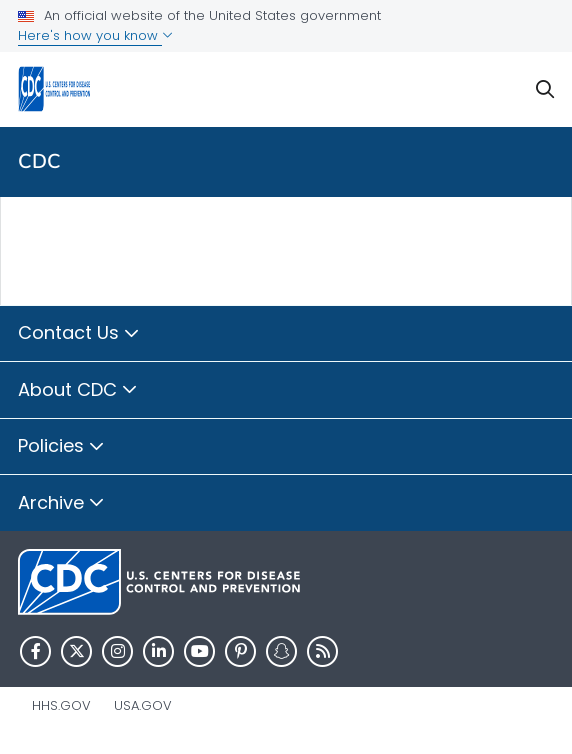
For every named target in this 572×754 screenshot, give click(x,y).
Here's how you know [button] (95, 35)
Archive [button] (61, 504)
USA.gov (143, 705)
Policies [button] (61, 447)
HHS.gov (61, 705)
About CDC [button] (78, 391)
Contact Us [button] (79, 334)
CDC (39, 161)
